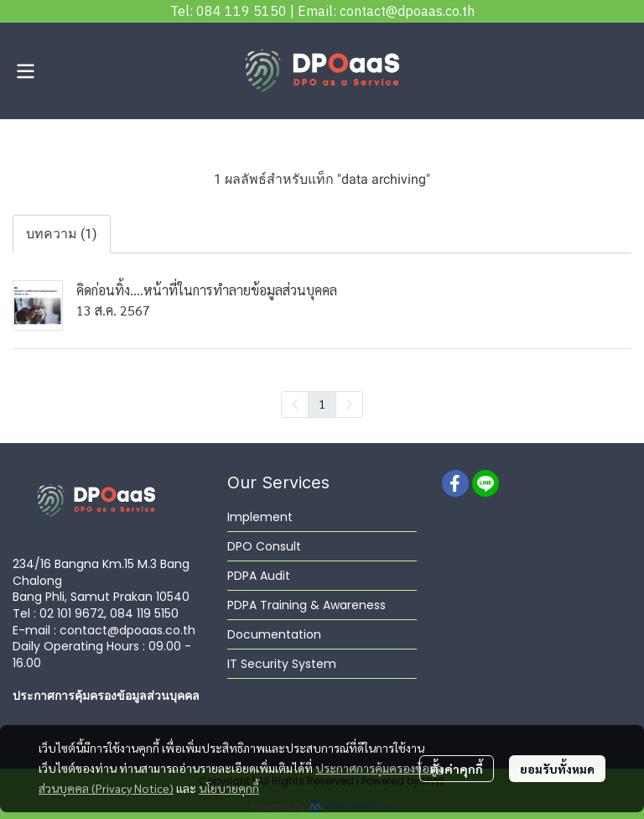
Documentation (274, 634)
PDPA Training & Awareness (306, 605)
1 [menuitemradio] (322, 404)
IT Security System (282, 664)
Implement (260, 517)
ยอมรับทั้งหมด (557, 769)
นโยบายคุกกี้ (229, 788)
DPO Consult (264, 546)
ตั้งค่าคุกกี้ (457, 769)
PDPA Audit (259, 576)
